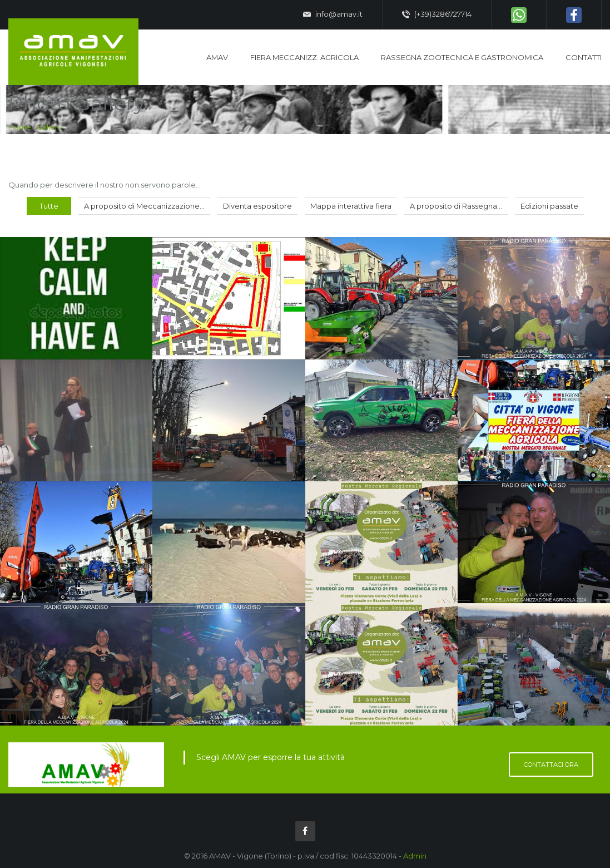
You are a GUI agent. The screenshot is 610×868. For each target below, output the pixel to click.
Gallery (49, 127)
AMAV (217, 57)
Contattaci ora (551, 765)
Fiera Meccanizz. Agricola (304, 57)
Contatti (584, 57)
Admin (415, 856)
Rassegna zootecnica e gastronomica (462, 57)
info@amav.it (333, 14)
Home (20, 127)
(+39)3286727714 (437, 14)
